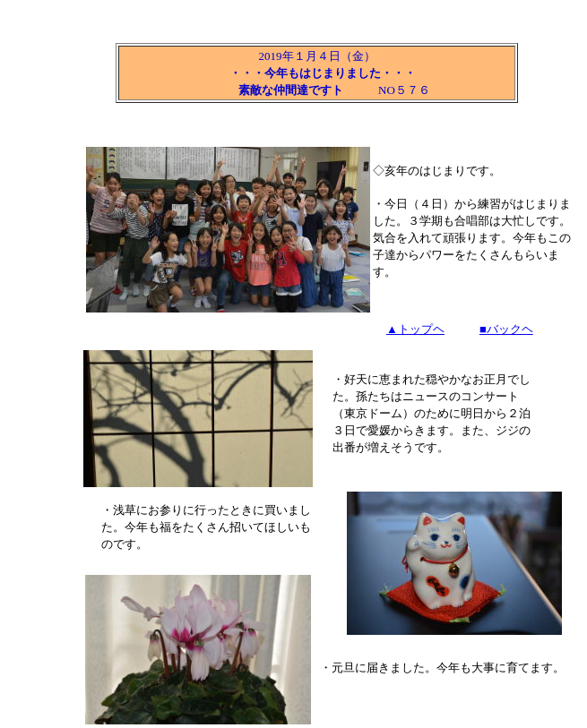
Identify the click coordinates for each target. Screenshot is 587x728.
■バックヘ (506, 329)
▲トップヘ (415, 329)
